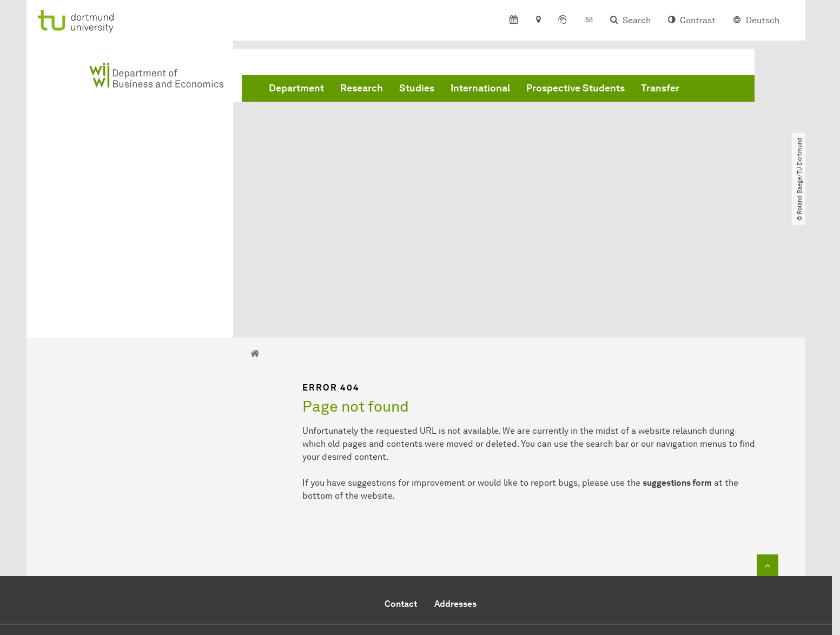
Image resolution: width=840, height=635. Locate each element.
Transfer (660, 88)
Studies (417, 88)
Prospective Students (576, 88)
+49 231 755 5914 (411, 537)
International (480, 88)
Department (296, 88)
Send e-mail (373, 550)
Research (362, 88)
